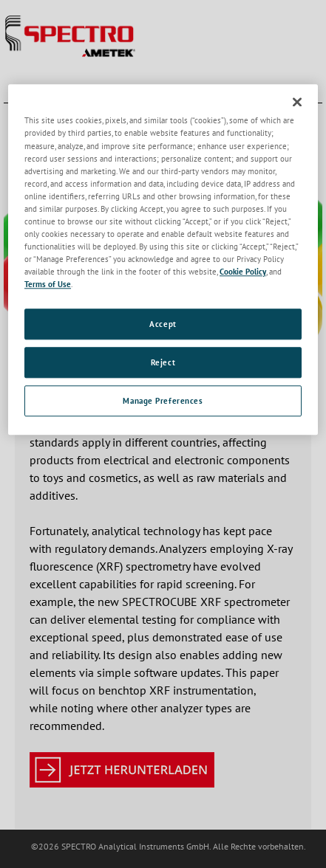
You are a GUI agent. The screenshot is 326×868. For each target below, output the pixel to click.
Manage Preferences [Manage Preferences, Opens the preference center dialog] (163, 400)
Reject (163, 362)
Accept (163, 324)
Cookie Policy (243, 271)
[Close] (297, 103)
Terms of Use (48, 284)
